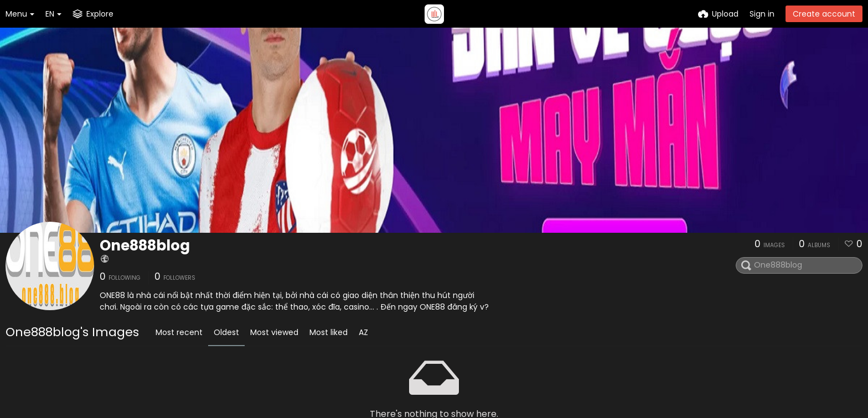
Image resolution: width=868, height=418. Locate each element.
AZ (363, 332)
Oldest (226, 332)
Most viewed (274, 332)
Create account (824, 14)
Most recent (179, 332)
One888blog (145, 245)
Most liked (329, 332)
